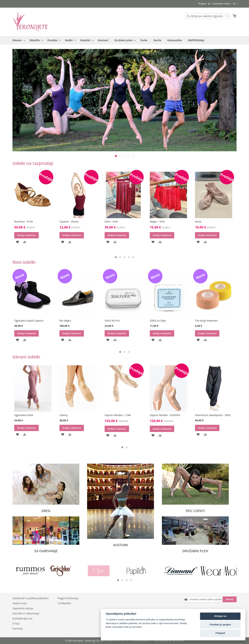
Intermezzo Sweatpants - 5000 (213, 415)
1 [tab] (116, 156)
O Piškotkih (64, 603)
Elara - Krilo (111, 222)
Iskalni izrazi (20, 603)
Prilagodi (220, 633)
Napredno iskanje (23, 608)
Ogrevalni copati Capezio (29, 321)
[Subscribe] (230, 599)
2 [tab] (120, 156)
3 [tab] (124, 156)
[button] (235, 4)
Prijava (202, 4)
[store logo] (31, 22)
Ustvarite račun (221, 4)
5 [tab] (133, 156)
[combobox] (208, 16)
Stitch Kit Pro (112, 321)
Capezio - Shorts (69, 222)
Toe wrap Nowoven (206, 321)
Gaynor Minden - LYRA (118, 415)
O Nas (16, 623)
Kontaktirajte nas (22, 618)
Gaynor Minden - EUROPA (165, 415)
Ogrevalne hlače (24, 415)
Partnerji (18, 629)
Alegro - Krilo (157, 222)
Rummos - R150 (24, 222)
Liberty (64, 415)
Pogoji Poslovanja (68, 598)
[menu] (124, 40)
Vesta (198, 222)
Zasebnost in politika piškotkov (31, 598)
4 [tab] (129, 156)
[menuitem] (18, 40)
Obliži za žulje (158, 321)
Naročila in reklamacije (26, 613)
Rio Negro (65, 321)
